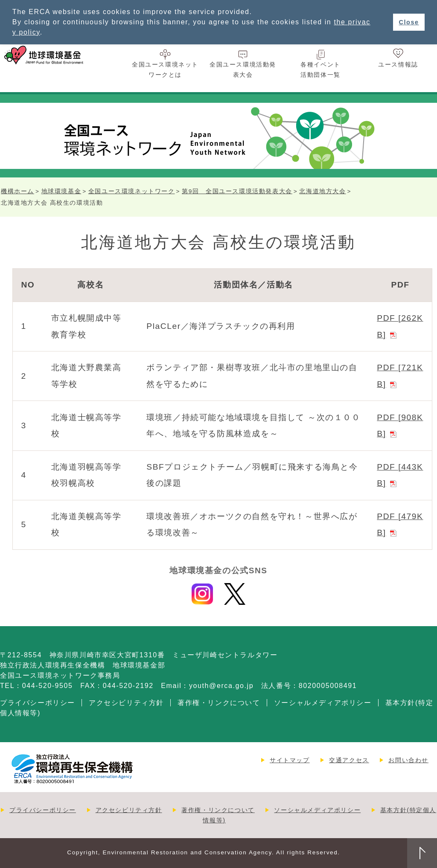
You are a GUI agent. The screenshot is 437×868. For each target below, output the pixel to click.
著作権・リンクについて (219, 703)
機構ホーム (17, 191)
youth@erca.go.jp (221, 686)
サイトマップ (290, 760)
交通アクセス (349, 760)
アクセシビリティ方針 (126, 703)
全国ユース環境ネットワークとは (165, 70)
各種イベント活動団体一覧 (320, 70)
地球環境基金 (61, 191)
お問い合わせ (408, 760)
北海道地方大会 (322, 191)
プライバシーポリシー (38, 703)
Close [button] (409, 22)
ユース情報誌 (398, 64)
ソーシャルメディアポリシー (323, 703)
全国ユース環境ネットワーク (132, 191)
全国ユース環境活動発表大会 (243, 70)
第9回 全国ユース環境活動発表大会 (237, 191)
